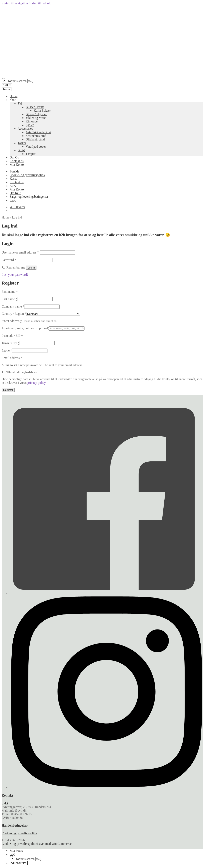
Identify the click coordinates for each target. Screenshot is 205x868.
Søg (12, 854)
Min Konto (17, 165)
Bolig (21, 150)
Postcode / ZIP (12, 336)
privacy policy (37, 383)
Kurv (13, 186)
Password (9, 260)
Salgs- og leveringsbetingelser (29, 197)
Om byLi (15, 193)
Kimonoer (32, 121)
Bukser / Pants (35, 107)
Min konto (16, 850)
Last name (9, 299)
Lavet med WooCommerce (54, 844)
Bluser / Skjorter (36, 114)
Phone (7, 350)
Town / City (10, 343)
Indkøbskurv (19, 863)
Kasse (13, 179)
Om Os (14, 157)
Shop (13, 100)
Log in (31, 268)
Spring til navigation (15, 3)
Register (8, 390)
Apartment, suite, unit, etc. (25, 328)
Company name (13, 306)
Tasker (22, 143)
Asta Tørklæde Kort (38, 132)
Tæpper (31, 154)
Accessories (25, 129)
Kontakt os (17, 161)
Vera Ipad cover (36, 147)
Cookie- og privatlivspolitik (27, 175)
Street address (12, 321)
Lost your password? (15, 275)
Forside (14, 171)
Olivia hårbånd (35, 139)
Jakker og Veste (36, 118)
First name (10, 292)
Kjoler (30, 125)
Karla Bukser (42, 111)
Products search (17, 81)
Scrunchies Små (36, 136)
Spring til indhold (40, 3)
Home (14, 96)
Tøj (20, 103)
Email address (12, 358)
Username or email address (20, 252)
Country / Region (14, 314)
